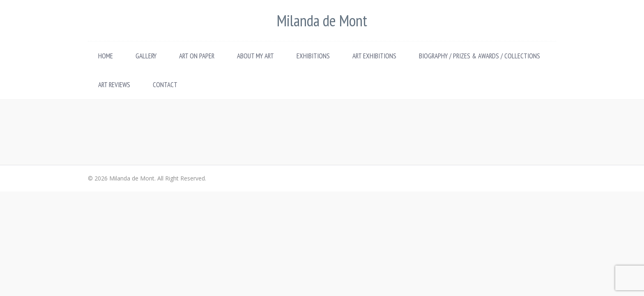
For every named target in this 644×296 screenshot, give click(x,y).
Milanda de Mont (322, 20)
